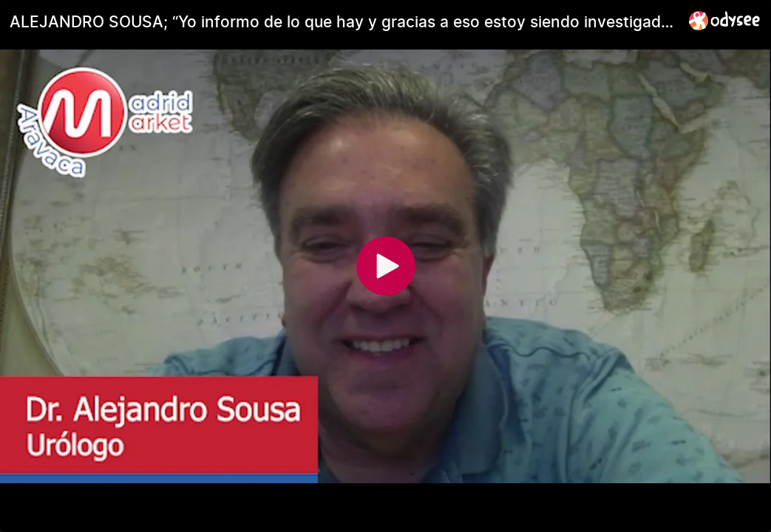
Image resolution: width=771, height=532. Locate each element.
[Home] (725, 20)
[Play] (386, 266)
